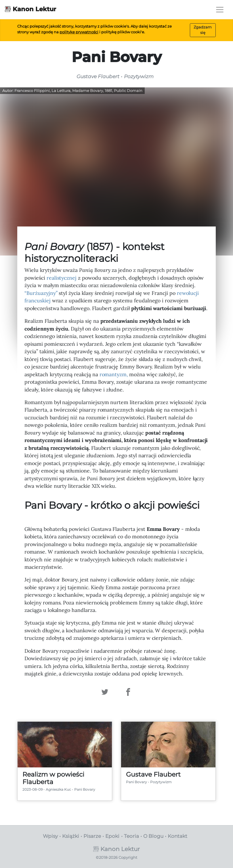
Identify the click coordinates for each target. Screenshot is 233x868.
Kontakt (177, 836)
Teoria (131, 836)
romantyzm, (114, 374)
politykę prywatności (79, 32)
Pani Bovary (85, 790)
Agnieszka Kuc (58, 790)
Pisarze (92, 836)
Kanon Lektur (30, 9)
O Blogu (153, 836)
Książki (71, 836)
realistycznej (62, 278)
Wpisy (50, 836)
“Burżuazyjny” (41, 293)
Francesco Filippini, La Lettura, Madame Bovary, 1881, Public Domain (78, 91)
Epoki (112, 836)
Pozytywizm (161, 782)
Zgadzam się (203, 30)
